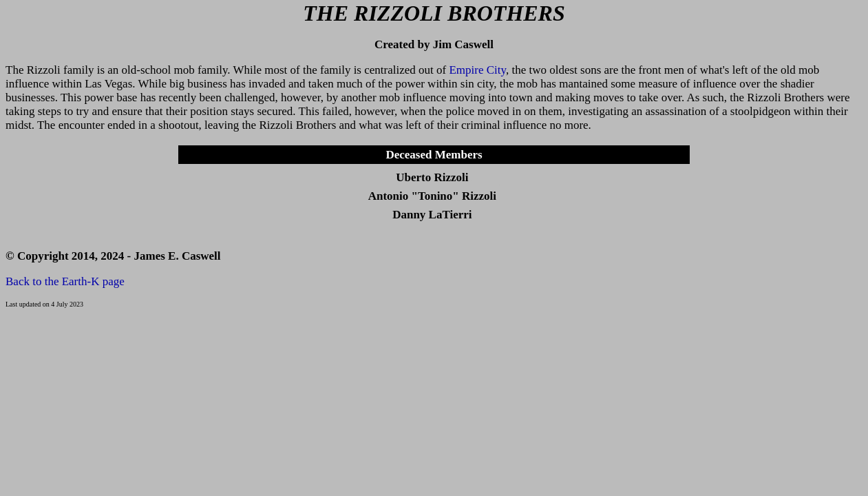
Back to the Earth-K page (65, 281)
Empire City (477, 70)
